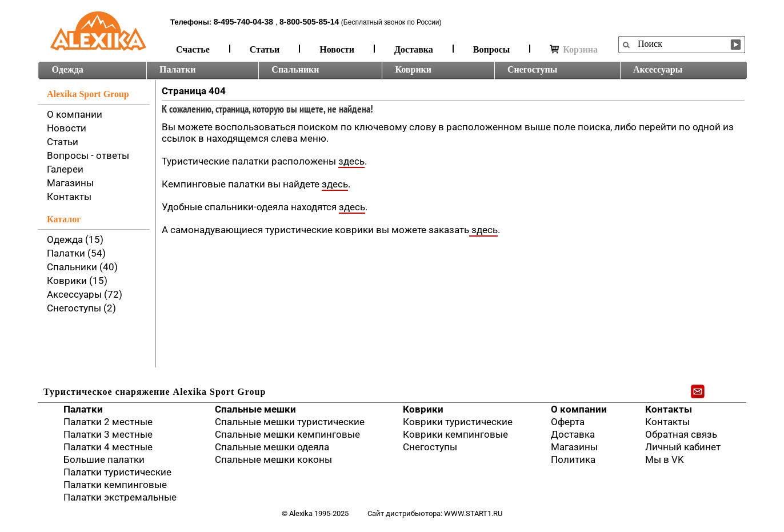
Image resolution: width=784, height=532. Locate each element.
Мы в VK (665, 459)
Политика (573, 459)
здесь (351, 161)
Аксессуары (658, 69)
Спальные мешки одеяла (272, 447)
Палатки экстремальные (120, 497)
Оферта (568, 422)
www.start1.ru (473, 513)
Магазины (70, 183)
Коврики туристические (458, 422)
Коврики (413, 69)
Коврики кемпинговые (455, 434)
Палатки (177, 69)
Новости (337, 49)
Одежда (68, 69)
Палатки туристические (117, 472)
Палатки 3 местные (108, 434)
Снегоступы (532, 69)
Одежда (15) (75, 239)
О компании (75, 114)
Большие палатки (104, 459)
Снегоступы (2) (81, 308)
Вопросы (491, 49)
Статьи (265, 49)
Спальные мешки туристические (290, 422)
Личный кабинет (683, 447)
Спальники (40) (82, 267)
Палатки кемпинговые (115, 485)
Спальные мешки (255, 409)
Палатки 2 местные (108, 422)
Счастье (193, 49)
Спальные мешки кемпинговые (287, 434)
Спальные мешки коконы (273, 459)
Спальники (295, 69)
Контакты (69, 197)
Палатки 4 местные (108, 447)
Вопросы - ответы (88, 155)
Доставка (414, 49)
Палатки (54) (76, 253)
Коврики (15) (77, 281)
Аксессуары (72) (85, 294)
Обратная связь (681, 434)
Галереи (65, 169)
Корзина (574, 49)
